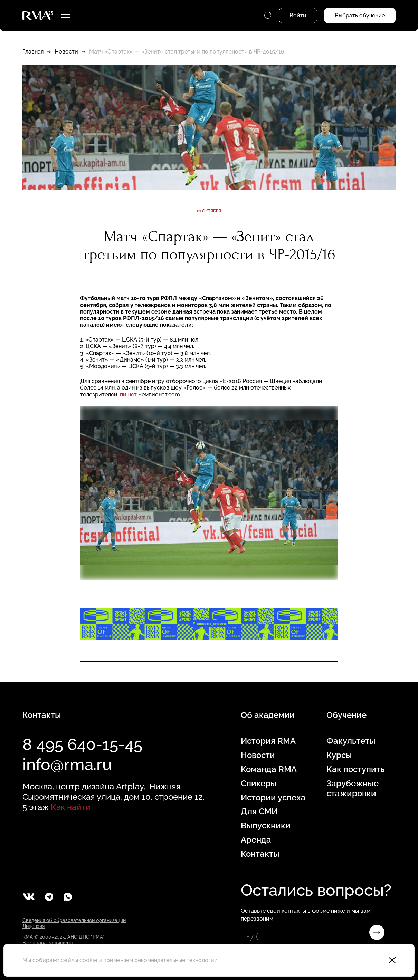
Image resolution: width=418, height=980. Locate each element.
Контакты (260, 854)
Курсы (339, 755)
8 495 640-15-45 (82, 744)
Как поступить (355, 769)
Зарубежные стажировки (353, 789)
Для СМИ (259, 811)
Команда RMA (269, 769)
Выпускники (266, 826)
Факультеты (351, 741)
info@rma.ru (67, 765)
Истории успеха (273, 798)
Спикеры (259, 784)
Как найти (70, 807)
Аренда (256, 840)
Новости (66, 52)
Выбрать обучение (360, 15)
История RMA (268, 741)
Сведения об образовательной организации (74, 920)
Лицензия (34, 926)
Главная (33, 52)
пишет (128, 395)
